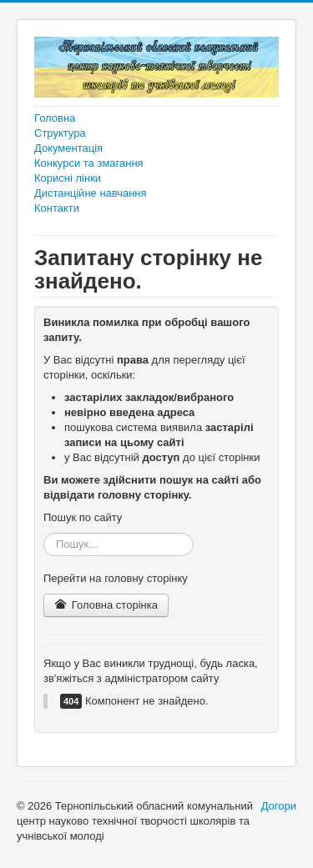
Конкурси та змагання (89, 163)
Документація (68, 148)
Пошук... (44, 533)
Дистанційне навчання (91, 193)
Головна (55, 118)
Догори (279, 806)
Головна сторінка (106, 605)
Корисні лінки (68, 178)
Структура (60, 133)
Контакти (57, 208)
